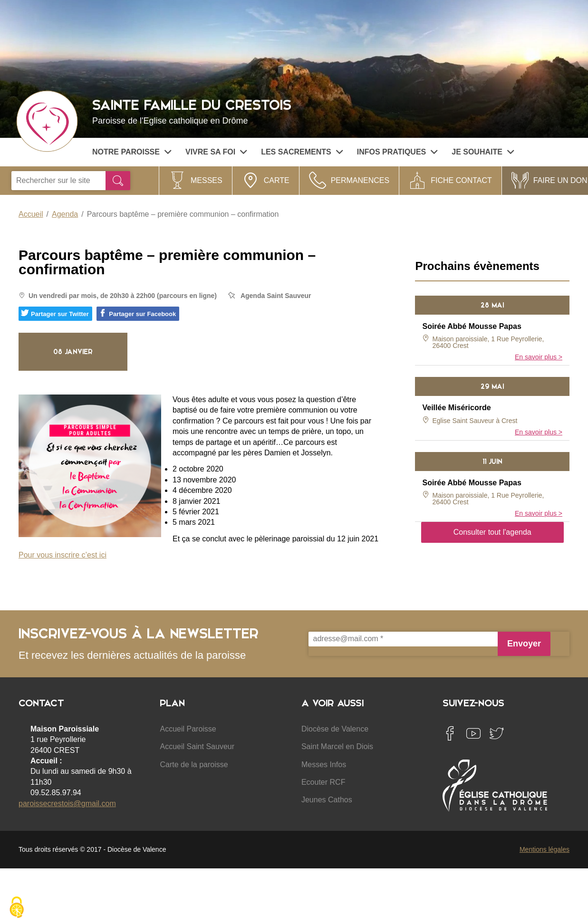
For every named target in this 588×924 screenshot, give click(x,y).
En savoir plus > (539, 357)
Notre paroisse (132, 152)
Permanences (360, 180)
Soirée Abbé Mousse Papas (472, 326)
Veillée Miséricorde (456, 408)
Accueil (31, 214)
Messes (207, 180)
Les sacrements (302, 152)
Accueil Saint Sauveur (197, 746)
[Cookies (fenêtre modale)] (17, 908)
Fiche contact (461, 180)
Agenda (65, 214)
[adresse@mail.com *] (403, 639)
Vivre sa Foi (216, 152)
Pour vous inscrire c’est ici (63, 555)
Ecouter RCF (323, 782)
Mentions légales (545, 849)
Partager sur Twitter (55, 313)
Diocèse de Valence (335, 729)
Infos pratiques (397, 152)
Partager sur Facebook (137, 313)
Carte (277, 180)
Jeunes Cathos (327, 800)
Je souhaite (483, 152)
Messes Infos (324, 765)
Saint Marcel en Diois (337, 746)
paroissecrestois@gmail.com (67, 804)
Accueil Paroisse (188, 729)
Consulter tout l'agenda (492, 532)
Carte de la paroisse (194, 765)
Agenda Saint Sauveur (276, 296)
